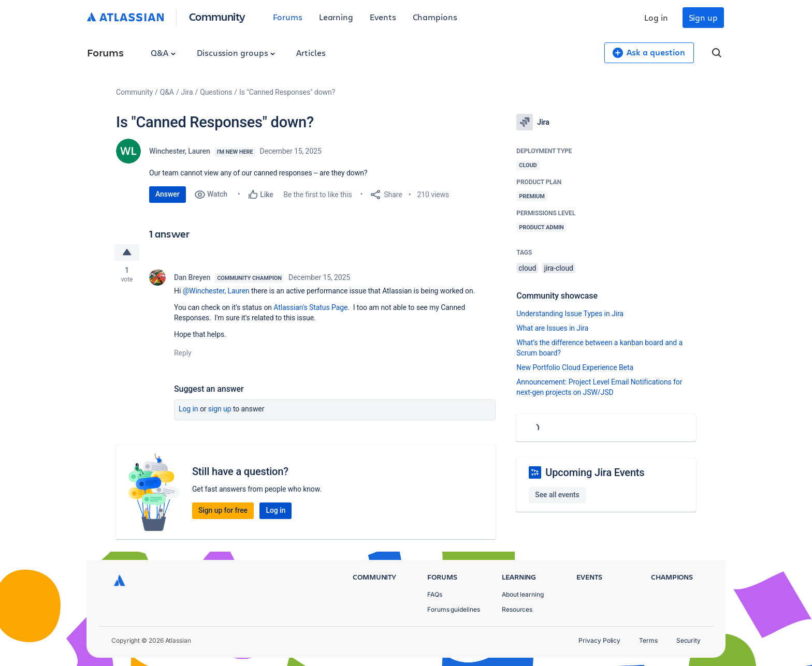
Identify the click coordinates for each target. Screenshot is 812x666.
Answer (168, 194)
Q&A (163, 53)
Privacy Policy (599, 640)
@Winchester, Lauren (216, 291)
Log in (656, 17)
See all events (557, 495)
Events (383, 17)
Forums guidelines (454, 609)
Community (217, 16)
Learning (336, 17)
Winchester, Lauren (180, 151)
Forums (288, 17)
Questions (216, 92)
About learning (523, 594)
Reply (183, 353)
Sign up (703, 17)
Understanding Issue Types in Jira (570, 314)
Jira (187, 92)
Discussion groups (236, 53)
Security (688, 640)
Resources (517, 609)
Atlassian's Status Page (310, 307)
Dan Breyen (192, 277)
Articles (311, 53)
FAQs (435, 594)
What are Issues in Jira (552, 328)
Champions (435, 17)
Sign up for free (223, 510)
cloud (527, 268)
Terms (648, 640)
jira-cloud (559, 268)
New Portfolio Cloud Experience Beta (575, 367)
